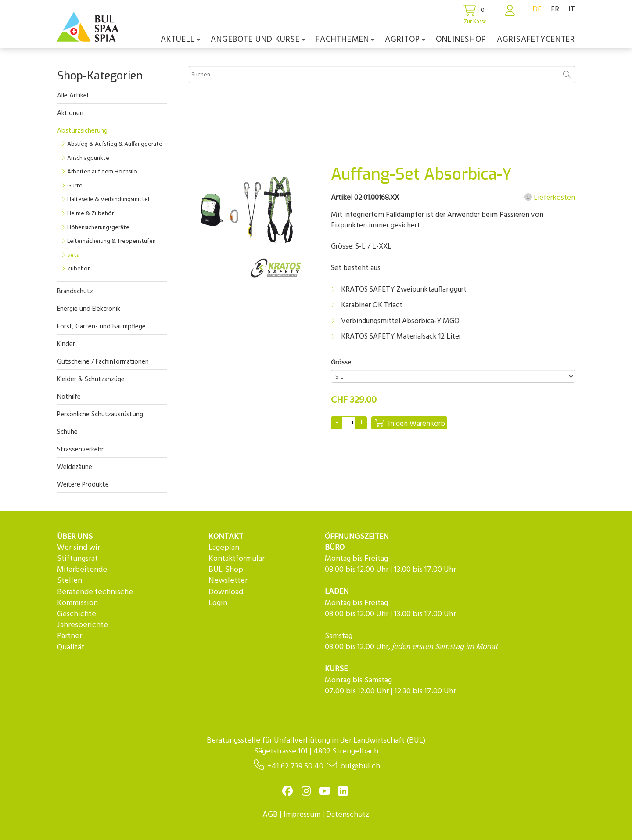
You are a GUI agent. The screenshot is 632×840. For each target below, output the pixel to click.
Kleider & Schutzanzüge (91, 379)
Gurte (75, 186)
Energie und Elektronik (89, 309)
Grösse (341, 363)
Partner (70, 636)
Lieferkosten (550, 198)
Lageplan (224, 548)
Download (226, 592)
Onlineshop (461, 40)
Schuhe (67, 432)
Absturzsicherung (82, 131)
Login (218, 603)
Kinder (66, 344)
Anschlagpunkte (88, 158)
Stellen (70, 581)
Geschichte (77, 614)
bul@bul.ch (360, 766)
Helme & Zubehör (90, 214)
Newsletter (228, 581)
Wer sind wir (79, 548)
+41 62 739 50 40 (295, 766)
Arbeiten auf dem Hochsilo (102, 172)
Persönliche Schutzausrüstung (100, 415)
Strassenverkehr (80, 450)
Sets (73, 255)
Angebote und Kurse (258, 40)
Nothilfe (69, 397)
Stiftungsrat (77, 559)
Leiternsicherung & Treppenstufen (111, 241)
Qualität (71, 647)
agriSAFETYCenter (536, 40)
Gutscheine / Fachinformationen (103, 362)
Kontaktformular (237, 559)
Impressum (302, 815)
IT (572, 9)
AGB (270, 815)
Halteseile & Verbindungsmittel (108, 200)
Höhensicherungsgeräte (98, 228)
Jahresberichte (83, 625)
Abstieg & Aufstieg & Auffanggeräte (115, 144)
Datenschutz (348, 815)
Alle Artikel (73, 96)
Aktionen (70, 113)
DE (537, 9)
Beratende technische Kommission (95, 598)
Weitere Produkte (83, 485)
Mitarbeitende (82, 570)
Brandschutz (75, 292)
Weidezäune (75, 467)
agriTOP (405, 40)
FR (555, 9)
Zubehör (78, 269)
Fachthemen (345, 40)
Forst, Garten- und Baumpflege (101, 327)
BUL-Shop (226, 570)
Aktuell (180, 40)
